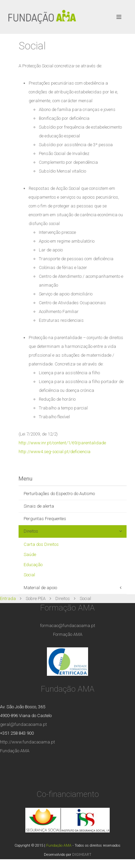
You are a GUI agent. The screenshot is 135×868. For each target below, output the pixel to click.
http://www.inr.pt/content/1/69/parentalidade (62, 443)
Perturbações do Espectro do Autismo (59, 494)
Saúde (30, 554)
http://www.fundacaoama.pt (28, 742)
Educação (33, 565)
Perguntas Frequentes (45, 519)
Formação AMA (68, 634)
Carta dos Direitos (41, 544)
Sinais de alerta (39, 506)
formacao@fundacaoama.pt (68, 626)
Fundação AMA (15, 751)
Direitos (31, 531)
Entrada (8, 598)
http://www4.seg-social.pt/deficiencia (55, 452)
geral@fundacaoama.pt (23, 724)
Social (29, 575)
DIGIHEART (82, 855)
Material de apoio (40, 588)
